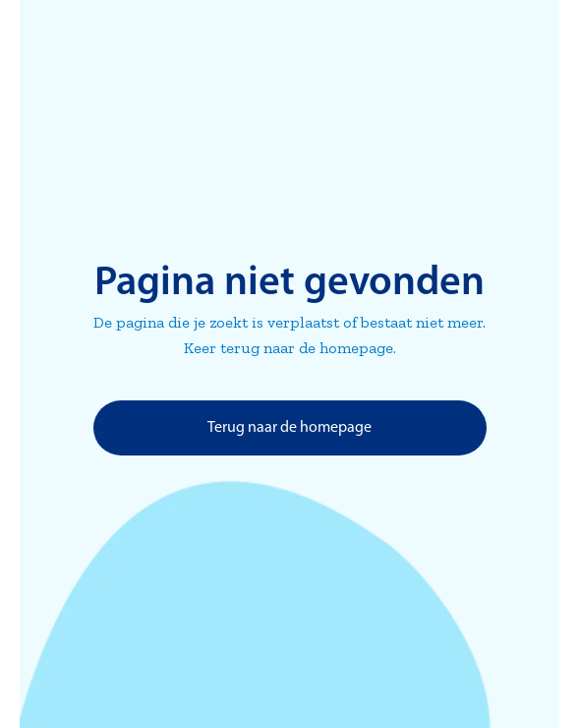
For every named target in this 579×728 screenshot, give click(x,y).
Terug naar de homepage (289, 428)
